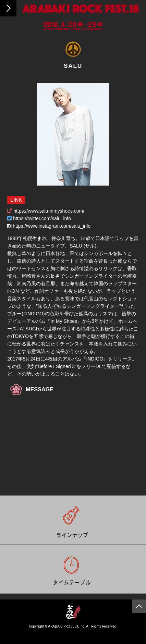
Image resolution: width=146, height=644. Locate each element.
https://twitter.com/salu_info (42, 218)
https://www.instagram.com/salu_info (52, 226)
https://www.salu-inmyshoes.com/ (49, 211)
